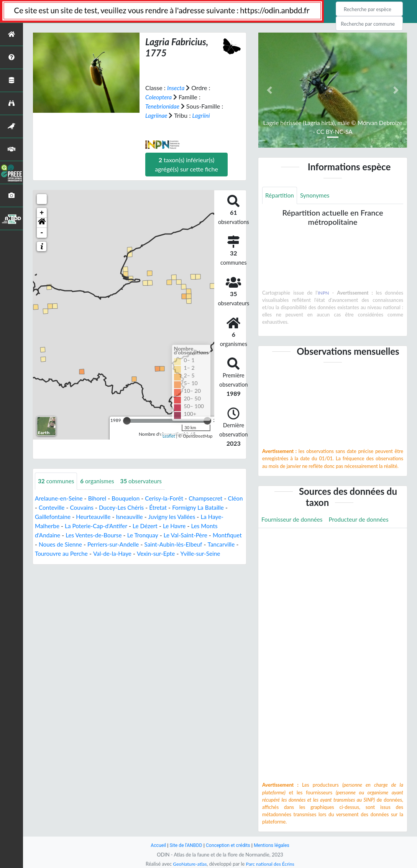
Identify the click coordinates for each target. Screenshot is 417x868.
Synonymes (317, 195)
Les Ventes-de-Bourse (96, 535)
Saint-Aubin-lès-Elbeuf (211, 544)
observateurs (145, 481)
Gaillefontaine (79, 516)
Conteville (69, 507)
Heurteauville (121, 516)
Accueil (156, 845)
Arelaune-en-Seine (60, 498)
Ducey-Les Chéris (142, 507)
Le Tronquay (147, 535)
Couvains (101, 507)
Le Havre (196, 526)
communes (57, 481)
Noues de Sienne (94, 544)
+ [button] (42, 212)
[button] (42, 222)
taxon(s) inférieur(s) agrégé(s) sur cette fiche (186, 164)
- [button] (42, 232)
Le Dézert (166, 526)
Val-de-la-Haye (153, 553)
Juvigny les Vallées (202, 516)
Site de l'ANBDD (185, 845)
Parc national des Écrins (271, 864)
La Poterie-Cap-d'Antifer (115, 526)
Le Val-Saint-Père (191, 535)
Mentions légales (274, 845)
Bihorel (100, 498)
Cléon (43, 507)
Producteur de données (363, 520)
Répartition (280, 195)
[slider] (127, 420)
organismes (100, 481)
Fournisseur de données (293, 520)
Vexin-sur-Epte (198, 553)
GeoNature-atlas (189, 864)
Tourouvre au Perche (100, 553)
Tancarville (53, 553)
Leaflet (169, 436)
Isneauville (159, 516)
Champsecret (212, 498)
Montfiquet (50, 544)
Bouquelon (129, 498)
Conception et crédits (228, 845)
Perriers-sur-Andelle (149, 544)
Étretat (180, 507)
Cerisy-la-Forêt (169, 498)
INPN (323, 293)
